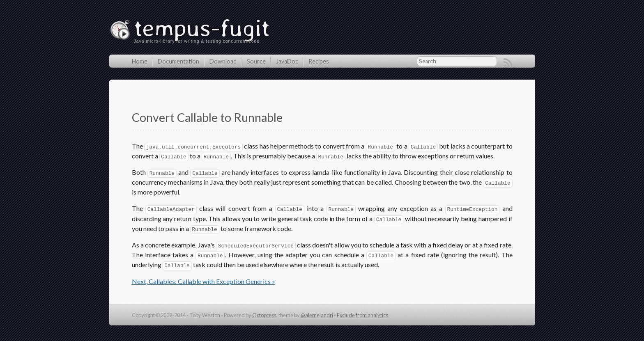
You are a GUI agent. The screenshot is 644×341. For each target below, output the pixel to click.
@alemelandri (317, 315)
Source (256, 61)
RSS (508, 63)
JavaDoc (287, 61)
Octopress (264, 315)
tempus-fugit (202, 27)
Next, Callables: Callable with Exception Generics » (204, 281)
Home (140, 61)
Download (223, 61)
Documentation (178, 61)
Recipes (319, 61)
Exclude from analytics (362, 315)
